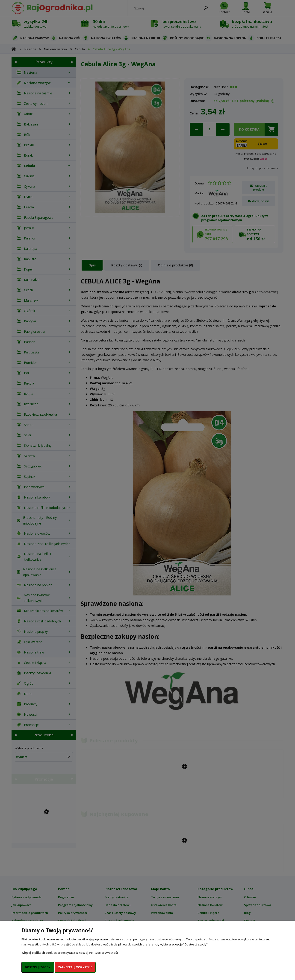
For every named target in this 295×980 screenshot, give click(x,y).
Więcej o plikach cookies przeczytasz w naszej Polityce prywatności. (71, 953)
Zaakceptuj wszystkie (75, 967)
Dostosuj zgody (38, 967)
